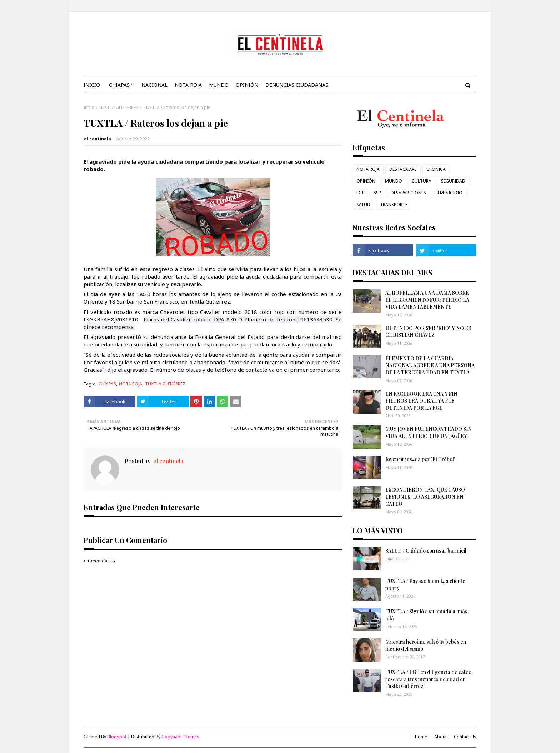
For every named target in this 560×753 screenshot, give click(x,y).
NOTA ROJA (131, 384)
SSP (377, 193)
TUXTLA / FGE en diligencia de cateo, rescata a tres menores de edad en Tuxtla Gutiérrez (429, 679)
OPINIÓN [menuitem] (247, 85)
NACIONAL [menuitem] (154, 85)
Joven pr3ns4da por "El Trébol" (421, 459)
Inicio (89, 107)
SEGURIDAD (453, 181)
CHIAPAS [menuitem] (119, 85)
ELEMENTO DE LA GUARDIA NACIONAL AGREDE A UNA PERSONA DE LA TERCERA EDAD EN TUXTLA (430, 365)
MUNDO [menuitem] (219, 85)
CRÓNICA (436, 169)
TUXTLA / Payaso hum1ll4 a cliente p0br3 (425, 585)
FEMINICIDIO (449, 193)
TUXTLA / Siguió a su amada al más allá (426, 615)
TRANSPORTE (394, 205)
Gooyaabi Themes (180, 737)
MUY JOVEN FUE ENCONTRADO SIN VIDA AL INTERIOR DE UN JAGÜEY (429, 432)
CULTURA (422, 181)
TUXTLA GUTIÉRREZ (118, 107)
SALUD (363, 205)
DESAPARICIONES (408, 193)
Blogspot (117, 737)
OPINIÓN (366, 181)
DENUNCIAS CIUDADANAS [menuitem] (297, 85)
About (441, 737)
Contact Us (465, 737)
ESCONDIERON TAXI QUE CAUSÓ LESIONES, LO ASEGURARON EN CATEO (425, 497)
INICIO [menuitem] (92, 85)
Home (421, 737)
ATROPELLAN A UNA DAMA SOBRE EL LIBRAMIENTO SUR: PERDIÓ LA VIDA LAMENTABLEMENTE (427, 300)
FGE (360, 193)
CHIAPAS (107, 384)
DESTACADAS (403, 169)
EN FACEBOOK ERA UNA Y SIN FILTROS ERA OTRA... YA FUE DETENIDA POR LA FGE (421, 401)
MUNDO (394, 181)
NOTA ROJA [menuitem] (188, 85)
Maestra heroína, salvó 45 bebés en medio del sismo (426, 645)
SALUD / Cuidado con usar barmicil (426, 551)
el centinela (97, 139)
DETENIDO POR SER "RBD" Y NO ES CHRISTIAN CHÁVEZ (428, 332)
